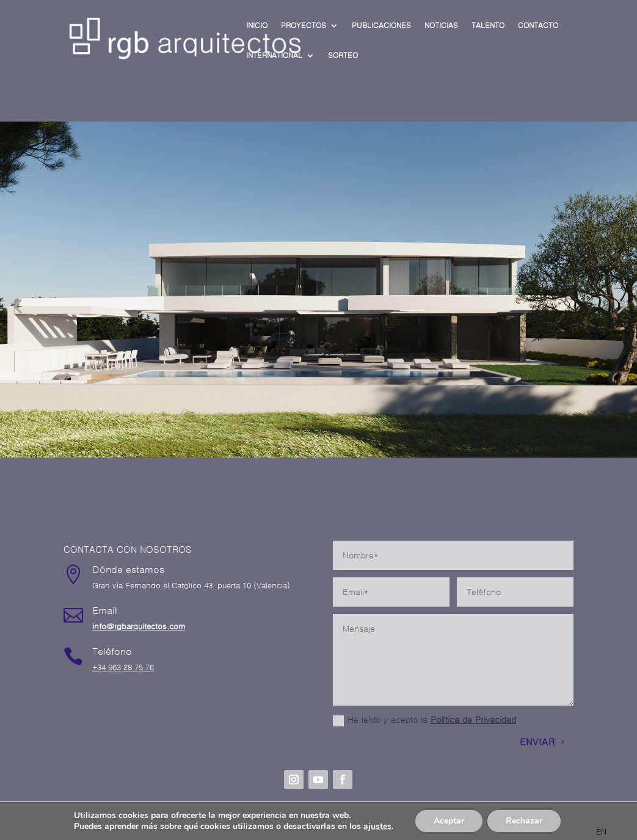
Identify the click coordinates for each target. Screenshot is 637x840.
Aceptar (449, 821)
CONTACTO (538, 26)
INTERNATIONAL (274, 56)
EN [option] (601, 832)
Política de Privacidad (473, 720)
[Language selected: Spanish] (596, 831)
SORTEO (343, 56)
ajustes (377, 827)
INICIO (257, 26)
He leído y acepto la (424, 721)
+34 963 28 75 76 (123, 667)
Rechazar (524, 821)
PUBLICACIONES (381, 26)
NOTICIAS (441, 26)
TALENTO (488, 26)
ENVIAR (537, 742)
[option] (601, 832)
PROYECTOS (304, 26)
